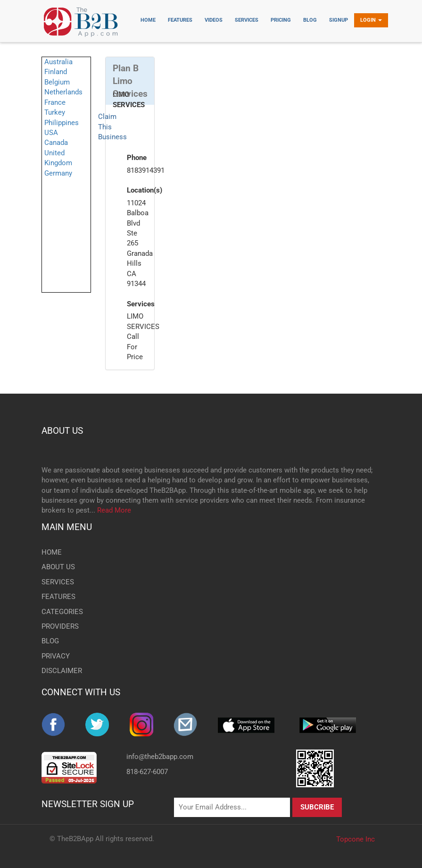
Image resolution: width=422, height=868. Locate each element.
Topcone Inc (356, 839)
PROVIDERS (60, 626)
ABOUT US (62, 431)
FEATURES (58, 597)
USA (51, 133)
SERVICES (58, 582)
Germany (58, 173)
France (55, 102)
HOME (52, 552)
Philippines (62, 123)
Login (371, 20)
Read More (114, 510)
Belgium (57, 82)
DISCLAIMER (62, 671)
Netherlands (63, 92)
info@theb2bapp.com (160, 757)
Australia (58, 62)
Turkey (55, 112)
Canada (56, 143)
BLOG (50, 641)
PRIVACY (56, 656)
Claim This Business (112, 127)
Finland (56, 72)
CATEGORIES (62, 612)
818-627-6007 (147, 772)
